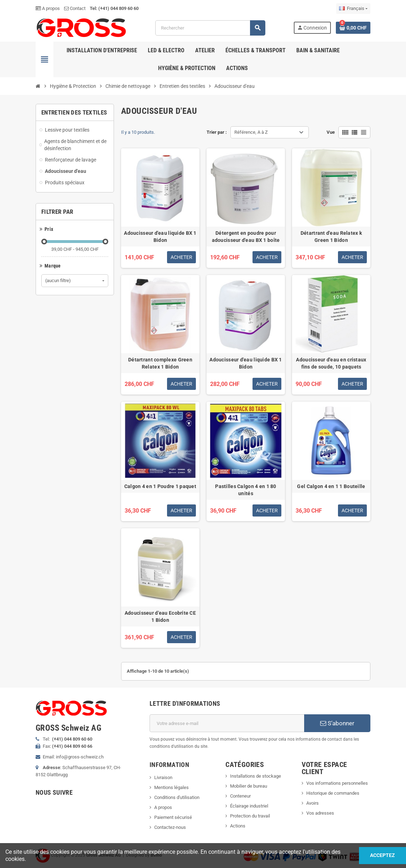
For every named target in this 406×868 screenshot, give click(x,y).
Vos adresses (320, 813)
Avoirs (313, 803)
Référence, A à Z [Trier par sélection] (251, 132)
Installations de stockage (256, 776)
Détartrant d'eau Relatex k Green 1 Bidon (331, 237)
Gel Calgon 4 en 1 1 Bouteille (331, 486)
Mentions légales (171, 787)
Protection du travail (250, 816)
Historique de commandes (333, 793)
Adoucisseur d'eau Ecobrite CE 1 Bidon (160, 616)
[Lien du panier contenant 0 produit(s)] (353, 28)
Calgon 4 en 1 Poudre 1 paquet (160, 486)
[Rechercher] (210, 28)
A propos (48, 8)
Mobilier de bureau (249, 786)
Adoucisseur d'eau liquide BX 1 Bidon (160, 237)
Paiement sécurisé (173, 817)
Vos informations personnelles (337, 783)
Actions (238, 826)
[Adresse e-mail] (227, 723)
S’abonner (337, 723)
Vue (331, 132)
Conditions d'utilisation (177, 797)
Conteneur (240, 796)
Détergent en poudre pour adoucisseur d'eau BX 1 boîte (246, 237)
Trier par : (217, 132)
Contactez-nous (170, 827)
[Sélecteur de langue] (353, 9)
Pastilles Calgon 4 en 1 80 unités (246, 490)
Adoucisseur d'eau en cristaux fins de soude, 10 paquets (331, 363)
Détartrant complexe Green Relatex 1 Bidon (160, 363)
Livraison (163, 777)
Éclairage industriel (249, 806)
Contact (75, 8)
